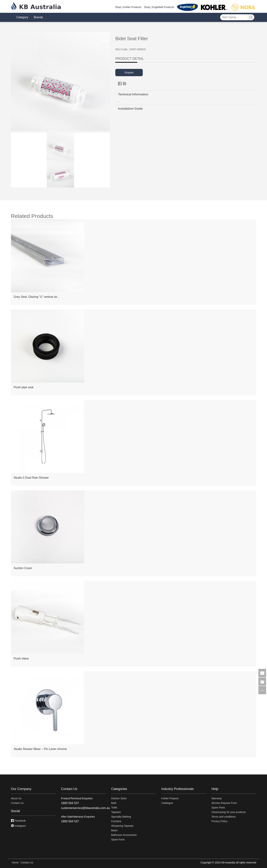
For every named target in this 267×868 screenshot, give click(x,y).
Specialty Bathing (121, 817)
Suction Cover (23, 568)
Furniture (116, 821)
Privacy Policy (220, 821)
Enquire (129, 73)
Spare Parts (118, 839)
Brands (38, 17)
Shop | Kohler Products (128, 7)
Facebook (18, 821)
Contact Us (17, 803)
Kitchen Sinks (119, 798)
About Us (16, 798)
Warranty (217, 798)
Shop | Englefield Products (159, 7)
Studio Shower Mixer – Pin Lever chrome (40, 749)
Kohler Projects (170, 798)
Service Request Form (224, 803)
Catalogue (167, 803)
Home (15, 863)
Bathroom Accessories (124, 835)
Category (22, 17)
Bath (114, 803)
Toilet (114, 808)
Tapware (116, 812)
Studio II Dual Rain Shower (31, 478)
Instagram (18, 826)
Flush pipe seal (24, 387)
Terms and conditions (224, 817)
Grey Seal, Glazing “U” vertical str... (37, 297)
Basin (114, 830)
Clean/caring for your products (229, 812)
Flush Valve (21, 659)
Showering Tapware (123, 826)
